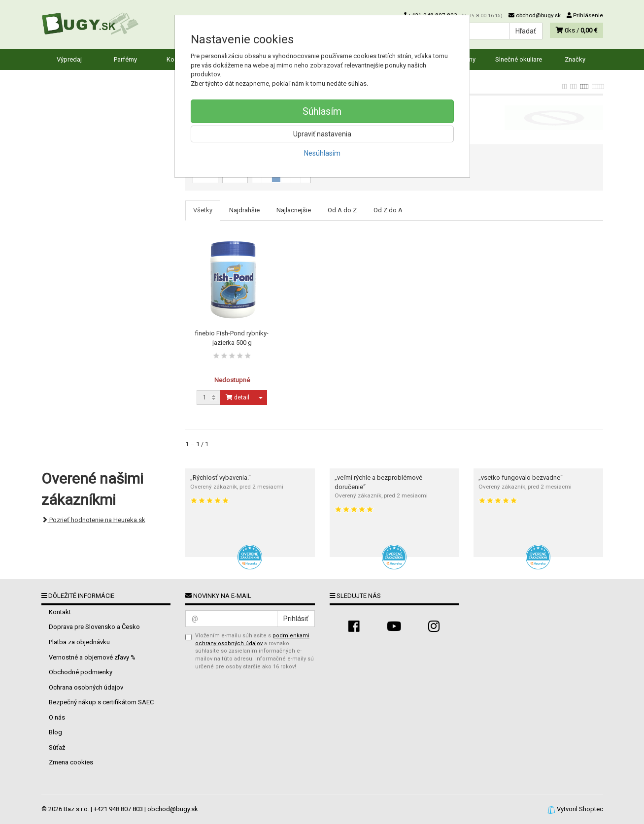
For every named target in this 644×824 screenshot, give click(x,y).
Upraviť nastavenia (322, 134)
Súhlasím (322, 111)
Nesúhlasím (322, 153)
